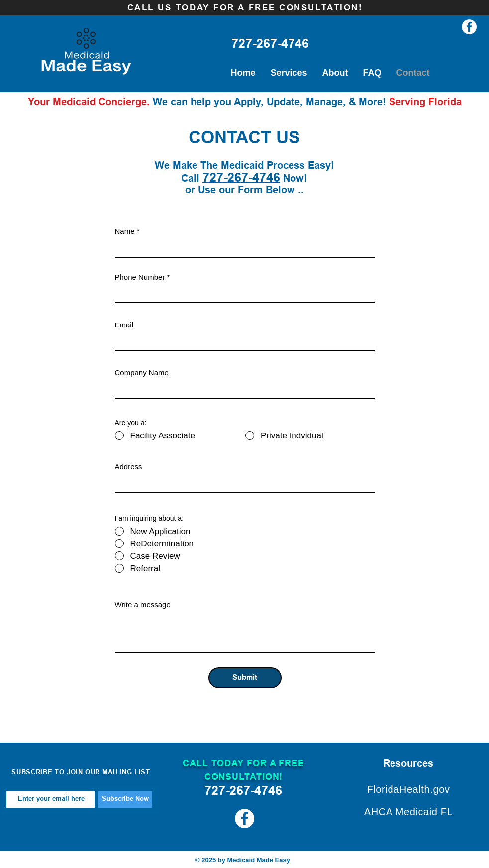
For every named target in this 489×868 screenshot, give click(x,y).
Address (129, 467)
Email (124, 325)
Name (125, 231)
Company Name (142, 373)
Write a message (143, 604)
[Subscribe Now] (125, 800)
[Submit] (245, 678)
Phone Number (140, 277)
